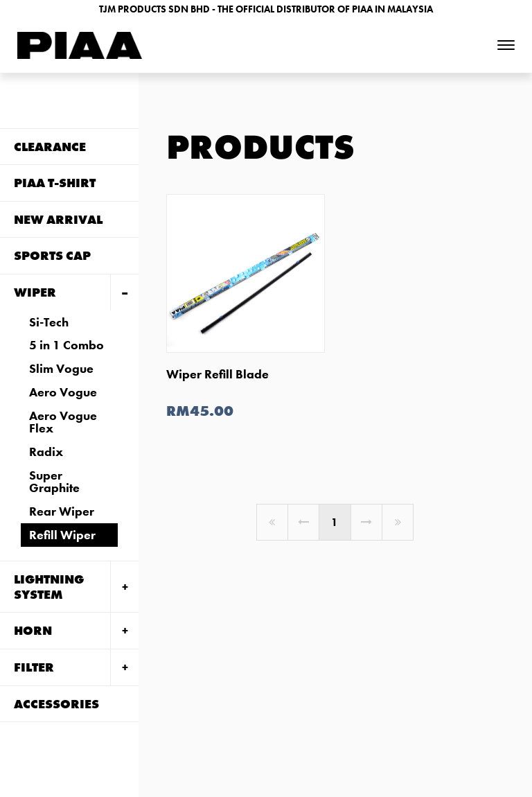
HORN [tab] (33, 630)
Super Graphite (54, 481)
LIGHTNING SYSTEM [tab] (49, 587)
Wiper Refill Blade (218, 374)
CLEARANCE (50, 147)
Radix (46, 452)
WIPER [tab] (35, 292)
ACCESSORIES (56, 704)
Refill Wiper (62, 535)
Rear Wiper (62, 511)
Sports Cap (52, 255)
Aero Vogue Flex (63, 422)
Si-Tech (49, 322)
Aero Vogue (63, 392)
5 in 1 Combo (66, 345)
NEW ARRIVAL (58, 219)
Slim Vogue (61, 368)
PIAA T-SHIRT (55, 183)
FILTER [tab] (34, 667)
